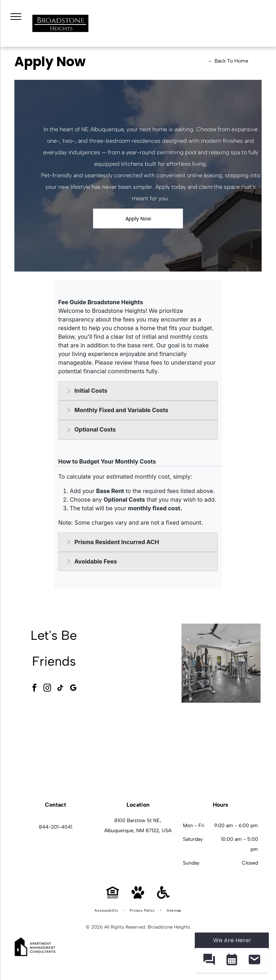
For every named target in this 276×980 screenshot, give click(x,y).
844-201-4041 (56, 827)
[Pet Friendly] (138, 897)
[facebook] (34, 689)
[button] (209, 960)
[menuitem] (107, 911)
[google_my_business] (73, 689)
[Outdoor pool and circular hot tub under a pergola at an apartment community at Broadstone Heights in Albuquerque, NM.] (141, 663)
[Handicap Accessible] (163, 897)
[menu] (16, 17)
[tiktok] (60, 689)
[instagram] (47, 689)
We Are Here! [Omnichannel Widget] (232, 940)
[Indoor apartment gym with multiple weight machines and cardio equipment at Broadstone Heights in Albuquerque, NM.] (221, 663)
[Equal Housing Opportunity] (113, 897)
